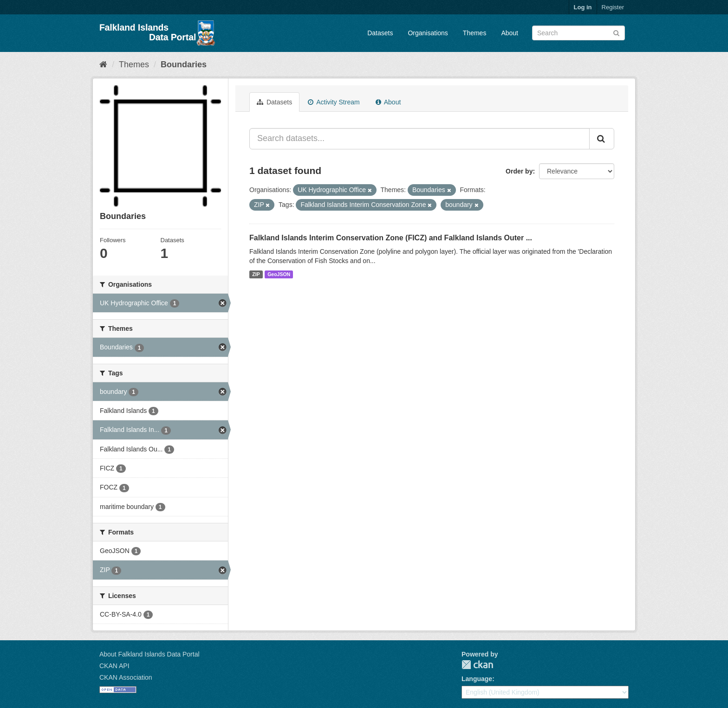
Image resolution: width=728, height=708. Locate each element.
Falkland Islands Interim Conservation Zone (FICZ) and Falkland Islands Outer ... (391, 238)
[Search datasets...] (419, 139)
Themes (475, 33)
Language (477, 679)
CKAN (477, 665)
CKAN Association (126, 677)
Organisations (428, 33)
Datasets (380, 33)
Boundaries (184, 64)
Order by (519, 171)
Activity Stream (334, 102)
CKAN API (114, 666)
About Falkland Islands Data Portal (149, 654)
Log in (583, 7)
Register (613, 7)
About (510, 33)
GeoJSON (279, 274)
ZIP (256, 274)
